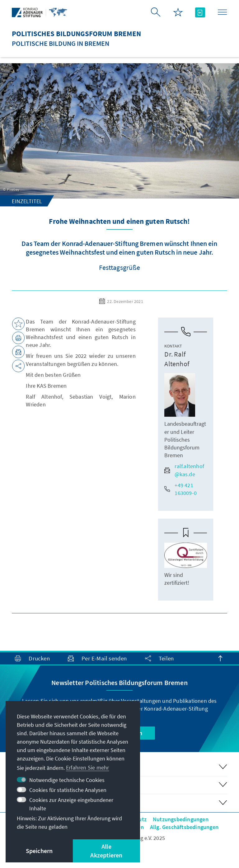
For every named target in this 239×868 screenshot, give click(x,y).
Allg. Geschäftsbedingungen (184, 827)
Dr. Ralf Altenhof (177, 359)
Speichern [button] (39, 851)
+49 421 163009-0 (180, 489)
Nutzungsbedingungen (181, 819)
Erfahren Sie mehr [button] (87, 767)
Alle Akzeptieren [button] (106, 851)
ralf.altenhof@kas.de (184, 470)
